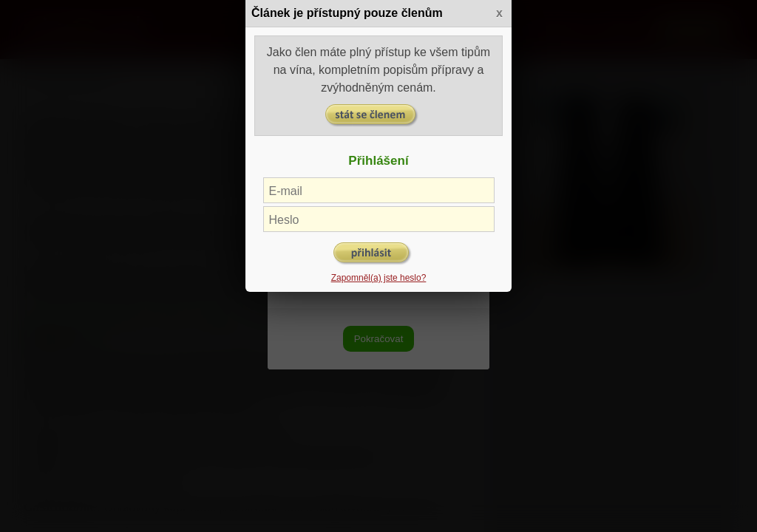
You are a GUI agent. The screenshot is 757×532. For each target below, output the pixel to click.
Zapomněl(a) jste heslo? (379, 278)
